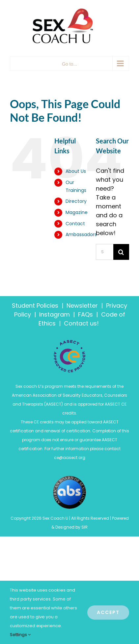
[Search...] (105, 252)
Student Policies (35, 306)
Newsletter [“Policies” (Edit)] (82, 306)
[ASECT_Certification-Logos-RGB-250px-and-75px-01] (69, 342)
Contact (75, 224)
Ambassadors (81, 234)
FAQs (85, 314)
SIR (84, 527)
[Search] (121, 252)
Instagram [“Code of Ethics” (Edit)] (55, 314)
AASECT (54, 404)
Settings (20, 635)
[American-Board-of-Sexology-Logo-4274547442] (69, 479)
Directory (76, 201)
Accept (108, 612)
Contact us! (82, 323)
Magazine (77, 212)
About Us (76, 171)
